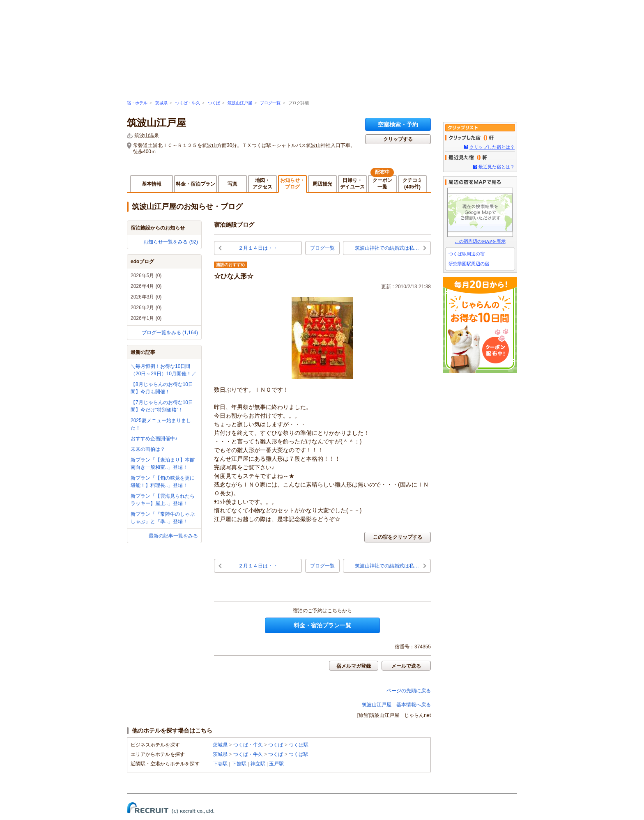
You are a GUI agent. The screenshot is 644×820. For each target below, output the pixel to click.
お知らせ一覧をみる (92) (171, 242)
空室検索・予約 (398, 124)
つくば (214, 103)
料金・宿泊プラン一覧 (322, 625)
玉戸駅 (276, 764)
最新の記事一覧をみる (173, 536)
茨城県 (161, 103)
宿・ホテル (137, 103)
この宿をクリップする (398, 537)
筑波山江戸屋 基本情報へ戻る (396, 705)
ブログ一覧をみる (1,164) (170, 333)
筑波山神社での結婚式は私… (387, 248)
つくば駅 (299, 745)
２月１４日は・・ (258, 248)
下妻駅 (220, 764)
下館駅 (239, 764)
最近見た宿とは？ (497, 167)
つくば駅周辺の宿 (467, 254)
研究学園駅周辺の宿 (469, 264)
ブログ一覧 (270, 103)
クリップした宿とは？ (492, 147)
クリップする (398, 139)
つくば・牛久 (188, 103)
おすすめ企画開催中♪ (154, 439)
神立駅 (258, 764)
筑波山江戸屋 (240, 103)
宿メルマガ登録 (354, 666)
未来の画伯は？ (148, 449)
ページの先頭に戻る (409, 691)
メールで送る (406, 666)
